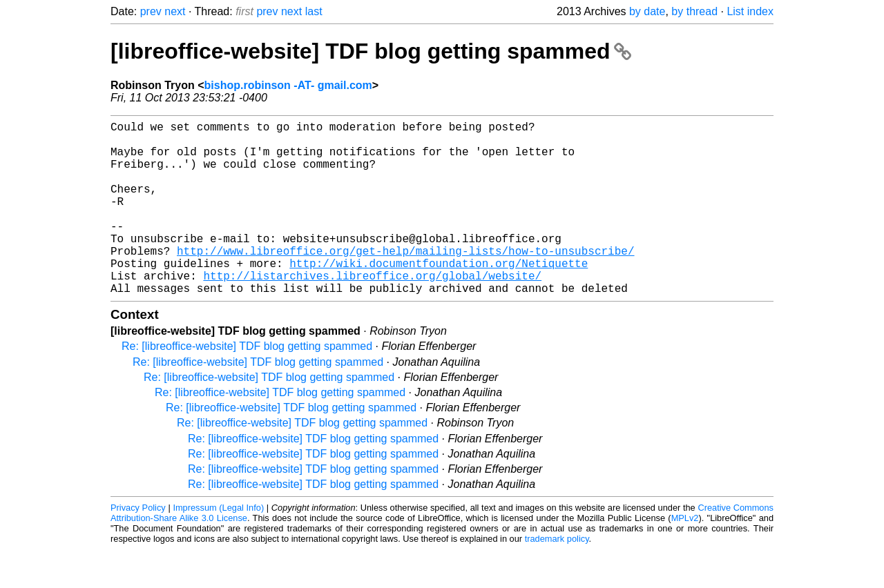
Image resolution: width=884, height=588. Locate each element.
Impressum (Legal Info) (218, 546)
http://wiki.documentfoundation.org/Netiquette (439, 296)
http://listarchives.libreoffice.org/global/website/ (372, 311)
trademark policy (557, 577)
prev (151, 11)
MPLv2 (685, 557)
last (314, 11)
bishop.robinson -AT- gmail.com (288, 85)
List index (750, 11)
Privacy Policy (138, 546)
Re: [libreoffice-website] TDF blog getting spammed (247, 385)
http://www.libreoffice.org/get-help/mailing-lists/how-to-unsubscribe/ (405, 281)
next (175, 11)
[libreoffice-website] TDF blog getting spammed (371, 51)
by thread (694, 11)
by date (647, 11)
